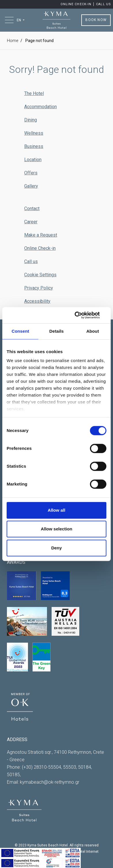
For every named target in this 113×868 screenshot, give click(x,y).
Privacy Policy (39, 288)
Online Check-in (77, 4)
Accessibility (37, 301)
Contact (32, 209)
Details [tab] (56, 331)
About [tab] (93, 331)
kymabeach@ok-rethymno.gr (50, 782)
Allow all (57, 510)
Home (13, 41)
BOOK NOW (96, 20)
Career (31, 222)
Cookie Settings (40, 275)
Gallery (31, 186)
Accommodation (41, 107)
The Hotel (34, 93)
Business (34, 146)
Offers (31, 173)
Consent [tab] (20, 331)
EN (19, 20)
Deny (57, 548)
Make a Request (41, 235)
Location (33, 160)
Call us (103, 4)
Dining (31, 120)
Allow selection (56, 529)
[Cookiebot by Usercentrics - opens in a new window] (81, 315)
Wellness (34, 133)
